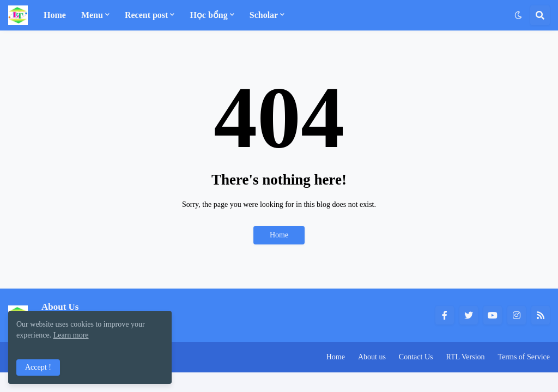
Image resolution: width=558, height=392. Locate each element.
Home (279, 235)
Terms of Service (524, 357)
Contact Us (416, 357)
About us (372, 357)
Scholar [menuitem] (264, 15)
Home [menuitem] (55, 15)
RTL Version (465, 357)
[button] (518, 15)
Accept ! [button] (38, 367)
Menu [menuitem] (92, 15)
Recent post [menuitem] (147, 15)
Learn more (71, 335)
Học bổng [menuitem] (208, 15)
